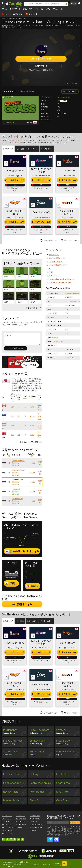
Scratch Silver (17, 499)
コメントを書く (71, 91)
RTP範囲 (55, 337)
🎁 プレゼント (32, 14)
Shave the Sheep (13, 741)
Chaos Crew (63, 783)
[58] (39, 500)
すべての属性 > (46, 119)
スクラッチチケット (73, 301)
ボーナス (39, 9)
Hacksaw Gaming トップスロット (62, 279)
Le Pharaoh (63, 774)
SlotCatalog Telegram (50, 838)
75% (58, 100)
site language (72, 3)
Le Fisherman (11, 774)
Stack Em (35, 800)
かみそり (57, 342)
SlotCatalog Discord (56, 838)
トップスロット (7, 816)
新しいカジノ (20, 822)
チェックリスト (30, 365)
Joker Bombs (37, 792)
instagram (15, 838)
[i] (13, 400)
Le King (34, 774)
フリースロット (7, 819)
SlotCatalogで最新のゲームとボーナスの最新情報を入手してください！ (64, 817)
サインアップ (75, 822)
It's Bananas (10, 730)
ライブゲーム (15, 9)
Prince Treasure (18, 461)
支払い (56, 9)
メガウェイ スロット (8, 825)
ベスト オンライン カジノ (20, 140)
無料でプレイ (41, 66)
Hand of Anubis (12, 783)
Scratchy (61, 730)
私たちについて (35, 819)
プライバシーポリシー (37, 825)
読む (62, 9)
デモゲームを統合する (72, 83)
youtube (7, 838)
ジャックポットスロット (10, 822)
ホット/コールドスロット (14, 14)
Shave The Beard (18, 470)
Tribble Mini (37, 751)
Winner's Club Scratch (68, 751)
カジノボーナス (21, 819)
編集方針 (33, 830)
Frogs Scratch (64, 741)
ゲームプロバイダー (8, 828)
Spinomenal (7, 755)
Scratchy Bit (10, 751)
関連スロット (54, 276)
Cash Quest (63, 800)
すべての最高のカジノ (57, 258)
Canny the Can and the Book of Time (42, 783)
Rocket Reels (11, 792)
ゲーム (4, 9)
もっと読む (56, 864)
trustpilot (23, 838)
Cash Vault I (16, 489)
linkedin (3, 838)
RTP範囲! (64, 101)
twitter (11, 838)
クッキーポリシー (36, 828)
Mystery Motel (12, 800)
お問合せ (19, 828)
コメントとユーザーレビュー (60, 283)
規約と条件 (34, 822)
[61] (39, 462)
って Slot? (35, 816)
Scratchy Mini (38, 741)
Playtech (59, 755)
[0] (40, 464)
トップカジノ (20, 816)
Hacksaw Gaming (64, 97)
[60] (39, 481)
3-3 (66, 329)
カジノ (48, 9)
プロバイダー (28, 9)
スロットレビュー (55, 262)
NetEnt (32, 755)
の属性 (51, 272)
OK (64, 864)
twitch (19, 838)
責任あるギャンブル (16, 188)
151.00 (32, 463)
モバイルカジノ (21, 825)
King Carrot (63, 792)
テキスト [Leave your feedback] (22, 339)
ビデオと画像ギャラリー (58, 265)
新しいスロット (7, 833)
